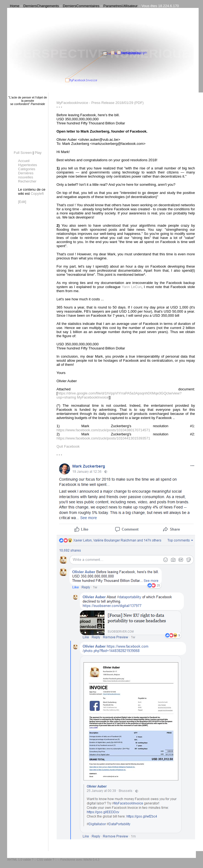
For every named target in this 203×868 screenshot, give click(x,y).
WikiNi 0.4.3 (91, 860)
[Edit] (22, 202)
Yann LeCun (132, 287)
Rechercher (27, 181)
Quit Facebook (68, 446)
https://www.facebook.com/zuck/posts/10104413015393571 (104, 438)
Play (38, 153)
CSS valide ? (45, 860)
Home (15, 6)
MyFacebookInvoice (93, 397)
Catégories (27, 169)
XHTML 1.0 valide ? (20, 860)
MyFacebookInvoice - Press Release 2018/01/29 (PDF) (100, 103)
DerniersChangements (41, 6)
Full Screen (23, 153)
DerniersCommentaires (81, 6)
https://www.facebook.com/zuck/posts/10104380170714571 (104, 430)
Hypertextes (27, 165)
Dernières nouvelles (26, 175)
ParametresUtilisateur (121, 6)
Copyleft (37, 194)
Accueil (24, 161)
